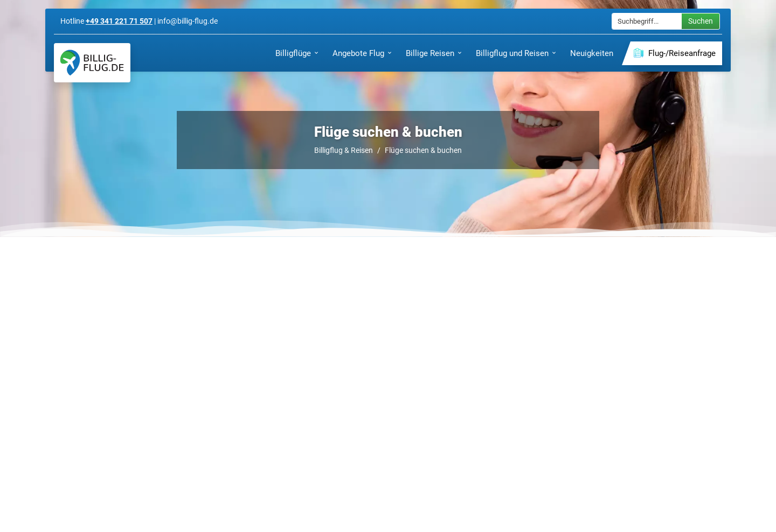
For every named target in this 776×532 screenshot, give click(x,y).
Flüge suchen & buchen (423, 150)
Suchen (701, 21)
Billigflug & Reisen (344, 150)
